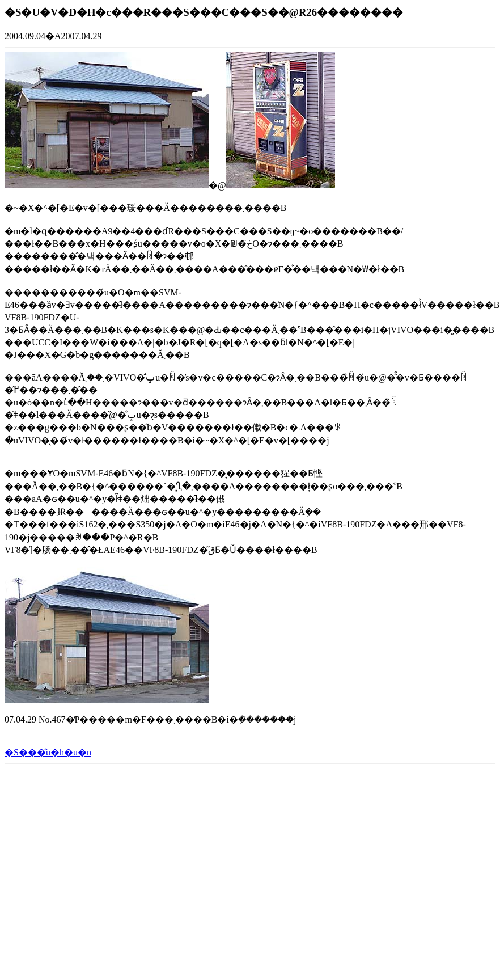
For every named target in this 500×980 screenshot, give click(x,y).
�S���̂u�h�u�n (48, 752)
